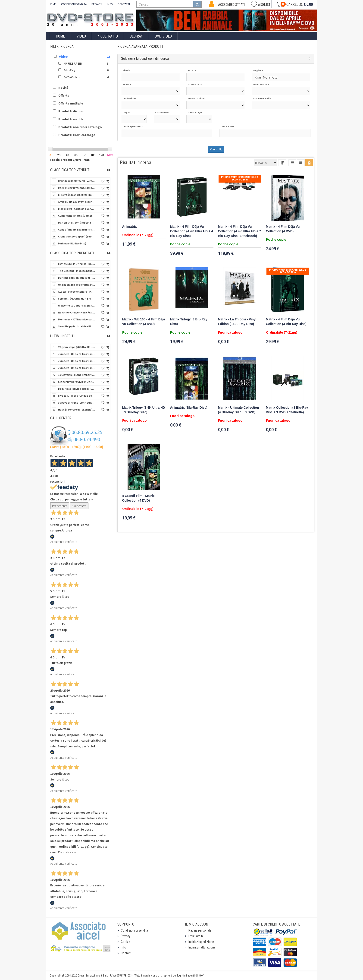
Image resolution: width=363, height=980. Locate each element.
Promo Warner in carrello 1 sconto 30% (240, 178)
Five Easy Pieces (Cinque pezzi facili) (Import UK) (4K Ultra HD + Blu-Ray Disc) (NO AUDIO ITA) (77, 396)
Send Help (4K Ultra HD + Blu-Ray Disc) (77, 326)
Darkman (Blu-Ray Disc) (72, 243)
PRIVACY (97, 4)
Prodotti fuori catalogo (77, 135)
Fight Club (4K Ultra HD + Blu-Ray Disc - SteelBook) (77, 264)
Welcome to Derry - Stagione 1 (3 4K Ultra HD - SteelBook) (77, 305)
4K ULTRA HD (108, 36)
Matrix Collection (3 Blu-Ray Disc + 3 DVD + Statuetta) (287, 410)
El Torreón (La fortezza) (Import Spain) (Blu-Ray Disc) (77, 195)
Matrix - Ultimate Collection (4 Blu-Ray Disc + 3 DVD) (239, 410)
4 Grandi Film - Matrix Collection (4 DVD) (138, 498)
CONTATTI (124, 4)
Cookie (125, 942)
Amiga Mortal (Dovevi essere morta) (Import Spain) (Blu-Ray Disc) (77, 202)
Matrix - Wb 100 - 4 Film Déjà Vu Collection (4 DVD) (144, 322)
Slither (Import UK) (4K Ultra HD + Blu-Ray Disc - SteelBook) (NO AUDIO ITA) (77, 382)
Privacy (126, 936)
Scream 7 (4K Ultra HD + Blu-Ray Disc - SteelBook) (77, 299)
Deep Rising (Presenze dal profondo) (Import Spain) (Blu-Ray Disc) (77, 188)
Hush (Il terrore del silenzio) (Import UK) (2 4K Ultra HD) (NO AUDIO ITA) (77, 409)
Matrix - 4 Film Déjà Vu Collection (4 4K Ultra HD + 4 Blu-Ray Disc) (192, 231)
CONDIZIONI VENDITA (74, 4)
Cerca (216, 149)
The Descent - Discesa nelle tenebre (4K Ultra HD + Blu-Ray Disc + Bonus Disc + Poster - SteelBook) (77, 271)
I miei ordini (196, 936)
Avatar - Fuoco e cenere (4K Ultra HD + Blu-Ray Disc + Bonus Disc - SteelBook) (77, 292)
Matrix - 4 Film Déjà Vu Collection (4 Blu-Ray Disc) (286, 322)
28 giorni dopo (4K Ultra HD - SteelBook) (77, 347)
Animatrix (130, 227)
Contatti (126, 953)
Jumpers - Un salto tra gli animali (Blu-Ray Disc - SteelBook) (77, 354)
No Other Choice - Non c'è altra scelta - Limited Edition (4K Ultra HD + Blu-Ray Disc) (77, 312)
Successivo (79, 506)
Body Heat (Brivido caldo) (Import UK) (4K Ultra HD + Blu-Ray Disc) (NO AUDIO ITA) (77, 389)
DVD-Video (163, 36)
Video (81, 36)
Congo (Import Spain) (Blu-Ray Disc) (77, 229)
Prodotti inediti (71, 119)
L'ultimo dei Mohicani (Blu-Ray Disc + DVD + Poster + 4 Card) (77, 278)
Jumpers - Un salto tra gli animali (77, 368)
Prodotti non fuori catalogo (80, 127)
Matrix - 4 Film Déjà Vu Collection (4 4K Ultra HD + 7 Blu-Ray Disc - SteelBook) (240, 231)
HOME (53, 4)
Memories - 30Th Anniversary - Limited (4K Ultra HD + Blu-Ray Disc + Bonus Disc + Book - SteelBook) (77, 319)
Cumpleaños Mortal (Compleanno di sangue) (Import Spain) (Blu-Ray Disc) (77, 216)
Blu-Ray (136, 36)
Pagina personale (200, 930)
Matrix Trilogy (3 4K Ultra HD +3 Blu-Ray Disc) (144, 410)
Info (124, 947)
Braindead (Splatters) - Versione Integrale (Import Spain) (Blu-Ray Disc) (77, 181)
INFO (110, 4)
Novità (63, 88)
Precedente (60, 506)
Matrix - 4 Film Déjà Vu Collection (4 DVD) (283, 229)
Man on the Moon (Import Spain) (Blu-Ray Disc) (77, 223)
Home (60, 36)
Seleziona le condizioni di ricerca (145, 58)
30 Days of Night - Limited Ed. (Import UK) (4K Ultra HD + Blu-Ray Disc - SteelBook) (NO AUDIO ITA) (77, 403)
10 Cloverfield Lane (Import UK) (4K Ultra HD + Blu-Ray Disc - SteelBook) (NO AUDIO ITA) (77, 375)
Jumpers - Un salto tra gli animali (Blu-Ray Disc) (77, 361)
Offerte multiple (71, 103)
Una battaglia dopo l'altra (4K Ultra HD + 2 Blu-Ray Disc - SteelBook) (77, 285)
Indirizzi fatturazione (202, 947)
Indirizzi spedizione (201, 942)
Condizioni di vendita (135, 930)
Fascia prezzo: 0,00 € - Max (70, 160)
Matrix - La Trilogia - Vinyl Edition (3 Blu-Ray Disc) (237, 322)
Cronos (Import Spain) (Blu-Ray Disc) (77, 236)
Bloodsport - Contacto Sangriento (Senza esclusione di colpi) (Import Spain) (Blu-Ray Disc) (77, 209)
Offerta (64, 95)
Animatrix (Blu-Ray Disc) (189, 408)
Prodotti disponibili (74, 111)
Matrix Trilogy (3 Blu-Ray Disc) (189, 322)
